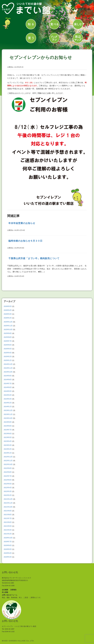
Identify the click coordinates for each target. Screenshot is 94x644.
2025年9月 (8, 333)
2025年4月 (8, 353)
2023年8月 (8, 426)
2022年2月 (8, 495)
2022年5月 (8, 484)
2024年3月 (8, 399)
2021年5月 (8, 526)
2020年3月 (8, 557)
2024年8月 (8, 380)
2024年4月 (8, 395)
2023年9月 (8, 422)
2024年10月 (8, 372)
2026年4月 (8, 310)
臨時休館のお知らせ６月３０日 (25, 241)
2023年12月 (8, 410)
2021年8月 (8, 515)
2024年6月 (8, 387)
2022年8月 (8, 472)
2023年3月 (8, 445)
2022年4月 (8, 488)
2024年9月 (8, 376)
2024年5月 (8, 391)
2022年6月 (8, 480)
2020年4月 (8, 553)
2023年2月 (8, 449)
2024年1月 (8, 407)
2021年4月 (8, 530)
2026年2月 (8, 318)
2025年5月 (8, 349)
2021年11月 (8, 503)
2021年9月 (8, 511)
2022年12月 (8, 457)
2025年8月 (8, 337)
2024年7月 (8, 383)
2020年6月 (8, 545)
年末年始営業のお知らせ (22, 223)
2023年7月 (8, 430)
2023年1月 (8, 453)
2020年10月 (8, 538)
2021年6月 (8, 522)
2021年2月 (8, 534)
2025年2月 (8, 356)
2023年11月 (8, 414)
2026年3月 (8, 314)
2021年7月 (8, 518)
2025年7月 (8, 341)
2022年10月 (8, 464)
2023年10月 (8, 418)
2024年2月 (8, 403)
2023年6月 (8, 434)
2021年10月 (8, 507)
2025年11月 (8, 326)
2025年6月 (8, 345)
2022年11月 (8, 461)
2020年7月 (8, 542)
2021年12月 (8, 499)
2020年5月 (8, 549)
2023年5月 (8, 437)
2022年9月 (8, 468)
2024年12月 (8, 364)
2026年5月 (8, 306)
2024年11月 (8, 368)
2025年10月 (8, 329)
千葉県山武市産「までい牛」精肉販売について (34, 258)
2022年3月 (8, 491)
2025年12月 (8, 322)
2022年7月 (8, 476)
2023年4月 (8, 441)
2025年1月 (8, 360)
